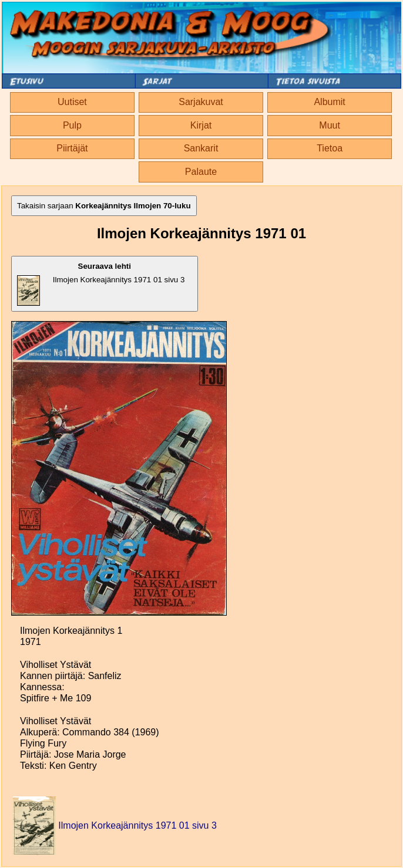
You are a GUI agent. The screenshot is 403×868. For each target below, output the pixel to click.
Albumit (329, 102)
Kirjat (201, 125)
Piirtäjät (72, 148)
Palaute (201, 172)
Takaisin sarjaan (104, 206)
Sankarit (201, 148)
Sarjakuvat (201, 102)
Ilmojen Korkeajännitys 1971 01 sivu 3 (101, 284)
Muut (330, 125)
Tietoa (330, 148)
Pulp (72, 125)
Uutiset (72, 102)
